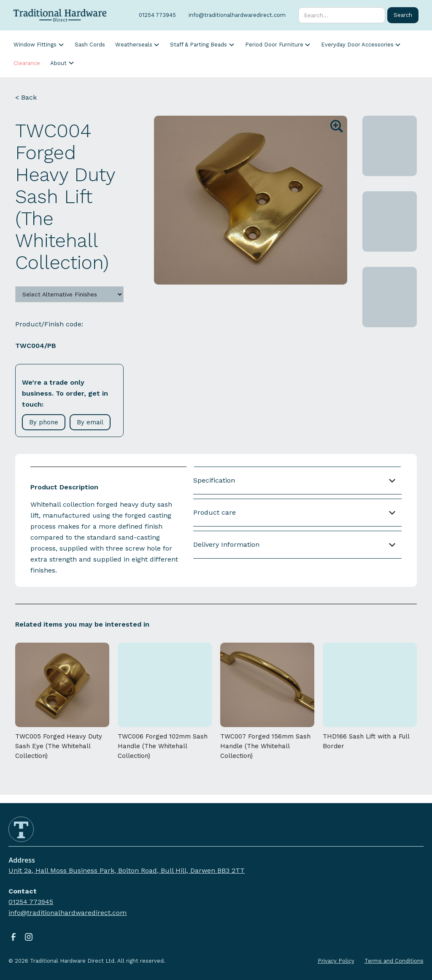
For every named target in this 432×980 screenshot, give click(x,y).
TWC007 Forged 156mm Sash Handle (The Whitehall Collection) (265, 746)
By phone (44, 422)
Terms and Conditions (394, 961)
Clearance (27, 63)
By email (90, 422)
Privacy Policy (336, 961)
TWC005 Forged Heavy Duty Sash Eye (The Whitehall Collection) (59, 746)
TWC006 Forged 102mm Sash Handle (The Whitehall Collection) (163, 746)
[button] (39, 45)
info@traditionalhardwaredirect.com (67, 913)
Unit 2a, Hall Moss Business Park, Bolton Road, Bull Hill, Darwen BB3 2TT (127, 870)
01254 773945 (31, 902)
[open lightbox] (251, 200)
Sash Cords (90, 45)
